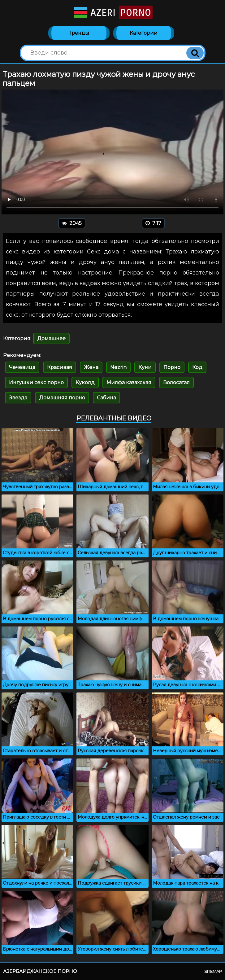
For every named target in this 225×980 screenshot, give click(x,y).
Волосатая (176, 382)
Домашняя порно (62, 398)
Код (197, 367)
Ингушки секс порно (36, 382)
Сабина (106, 398)
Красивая (60, 367)
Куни (145, 367)
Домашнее (51, 338)
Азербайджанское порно (40, 971)
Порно (172, 367)
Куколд (85, 382)
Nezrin (118, 367)
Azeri (112, 12)
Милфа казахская (129, 382)
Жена (91, 367)
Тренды (79, 33)
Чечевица (22, 367)
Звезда (18, 398)
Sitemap (213, 971)
